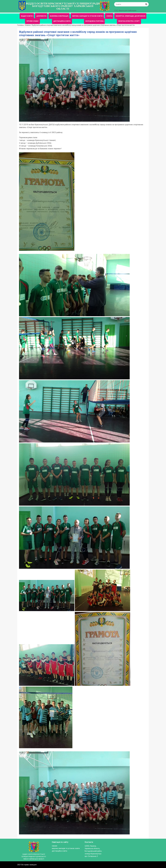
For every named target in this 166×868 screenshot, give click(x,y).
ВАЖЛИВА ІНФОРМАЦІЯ (59, 16)
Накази (55, 846)
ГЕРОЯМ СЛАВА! (32, 21)
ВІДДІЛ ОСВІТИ (27, 16)
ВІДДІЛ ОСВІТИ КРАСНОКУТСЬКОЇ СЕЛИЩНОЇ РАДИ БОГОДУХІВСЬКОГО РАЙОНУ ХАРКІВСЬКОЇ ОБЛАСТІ (63, 6)
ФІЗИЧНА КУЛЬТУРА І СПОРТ (129, 21)
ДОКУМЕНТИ (41, 16)
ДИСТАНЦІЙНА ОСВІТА (62, 21)
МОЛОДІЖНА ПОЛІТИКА (94, 21)
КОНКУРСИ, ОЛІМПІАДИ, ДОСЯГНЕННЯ (130, 16)
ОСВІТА (109, 16)
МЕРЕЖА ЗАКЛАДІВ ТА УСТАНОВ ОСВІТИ (87, 16)
